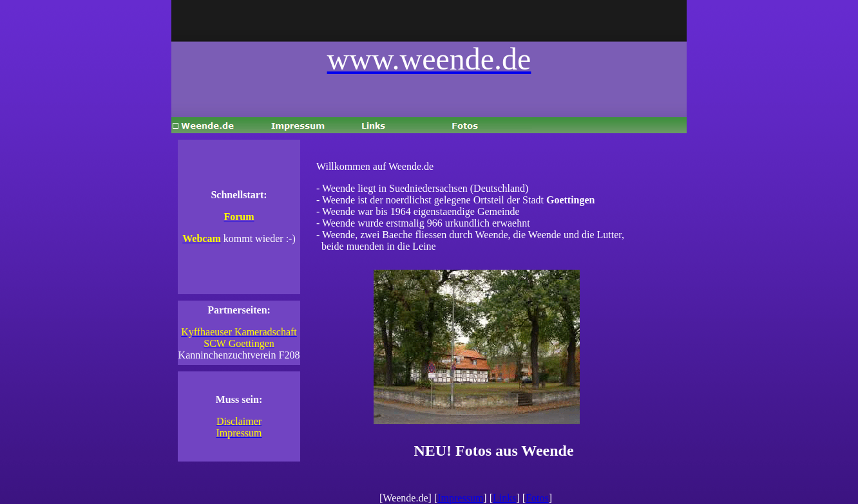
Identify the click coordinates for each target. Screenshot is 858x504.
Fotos (537, 498)
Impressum (460, 498)
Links (504, 498)
